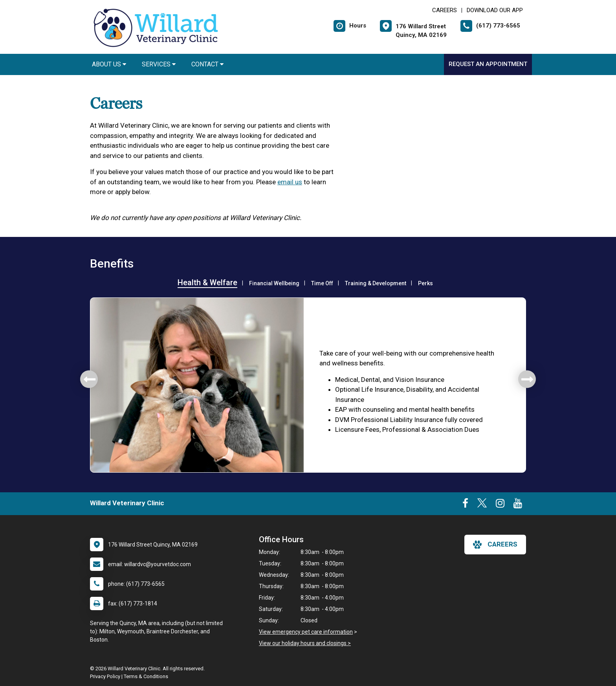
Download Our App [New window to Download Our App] (495, 10)
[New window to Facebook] (465, 505)
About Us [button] (109, 64)
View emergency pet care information (306, 632)
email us (290, 182)
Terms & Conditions (146, 676)
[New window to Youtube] (518, 505)
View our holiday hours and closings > (305, 643)
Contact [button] (207, 64)
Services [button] (159, 64)
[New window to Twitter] (482, 505)
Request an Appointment (488, 64)
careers (495, 545)
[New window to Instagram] (500, 505)
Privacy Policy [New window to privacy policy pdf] (105, 676)
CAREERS (445, 10)
